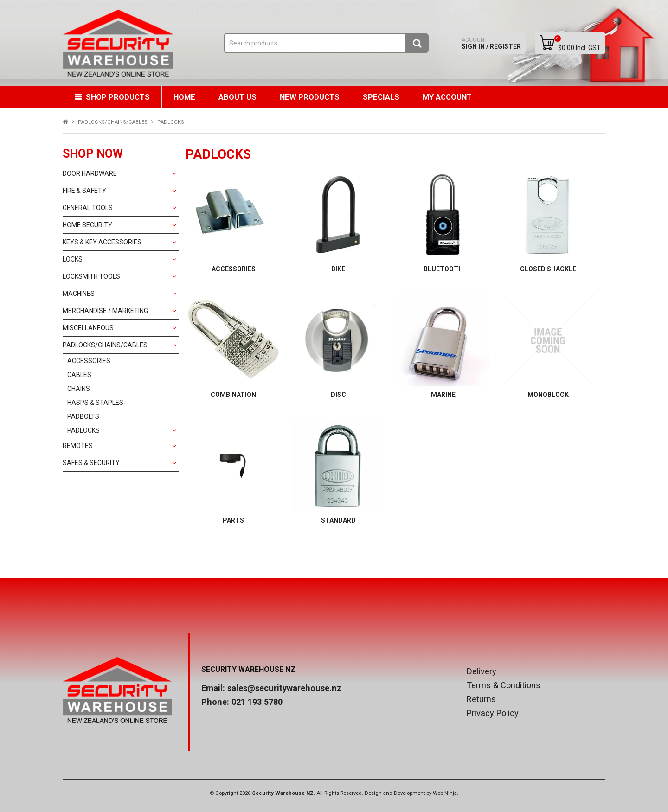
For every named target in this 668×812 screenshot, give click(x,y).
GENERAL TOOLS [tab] (88, 208)
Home (184, 97)
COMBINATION (233, 395)
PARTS (233, 520)
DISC (338, 395)
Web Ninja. (446, 793)
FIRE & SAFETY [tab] (84, 191)
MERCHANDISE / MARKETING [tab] (105, 311)
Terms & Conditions (504, 685)
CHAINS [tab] (79, 389)
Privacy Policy (493, 713)
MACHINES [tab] (79, 294)
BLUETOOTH (443, 269)
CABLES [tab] (79, 375)
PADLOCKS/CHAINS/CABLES (113, 122)
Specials (381, 97)
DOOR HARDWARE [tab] (90, 173)
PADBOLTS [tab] (83, 416)
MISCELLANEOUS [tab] (88, 328)
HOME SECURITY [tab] (87, 225)
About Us (238, 97)
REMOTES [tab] (78, 446)
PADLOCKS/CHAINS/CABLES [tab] (105, 345)
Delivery (482, 671)
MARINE (443, 395)
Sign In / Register (491, 43)
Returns (481, 699)
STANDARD (338, 520)
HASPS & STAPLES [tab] (95, 403)
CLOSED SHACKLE (548, 269)
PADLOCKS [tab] (83, 430)
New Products (310, 97)
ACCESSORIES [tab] (89, 361)
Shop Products (118, 97)
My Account (447, 97)
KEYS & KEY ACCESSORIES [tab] (102, 242)
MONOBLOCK (548, 395)
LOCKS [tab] (73, 259)
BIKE (338, 269)
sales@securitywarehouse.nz (284, 688)
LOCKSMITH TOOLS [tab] (91, 276)
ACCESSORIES (234, 269)
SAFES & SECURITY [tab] (91, 463)
